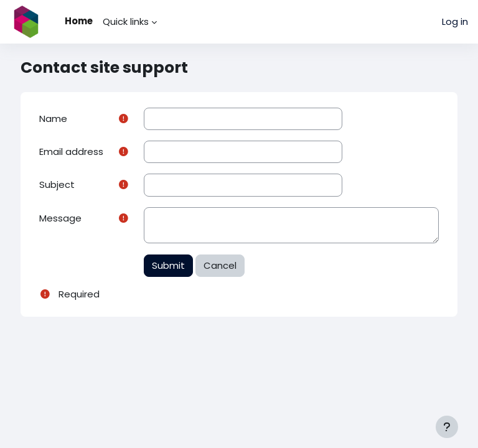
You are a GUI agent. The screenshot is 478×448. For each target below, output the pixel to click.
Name (53, 119)
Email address (71, 152)
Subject (57, 184)
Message (60, 218)
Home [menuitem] (79, 21)
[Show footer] (447, 427)
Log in (455, 21)
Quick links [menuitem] (126, 21)
